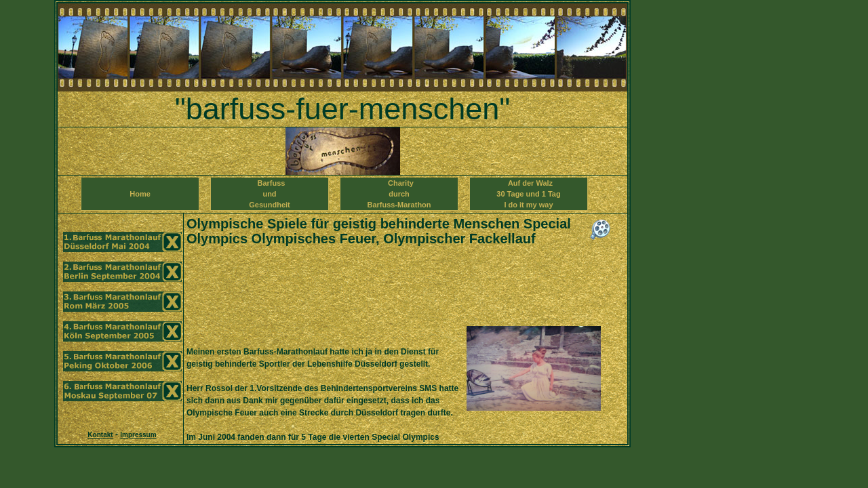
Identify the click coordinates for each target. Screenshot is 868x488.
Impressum (138, 435)
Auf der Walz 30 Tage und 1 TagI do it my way (528, 194)
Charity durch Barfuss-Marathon (399, 194)
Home (140, 199)
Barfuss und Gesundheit (270, 194)
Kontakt (100, 435)
